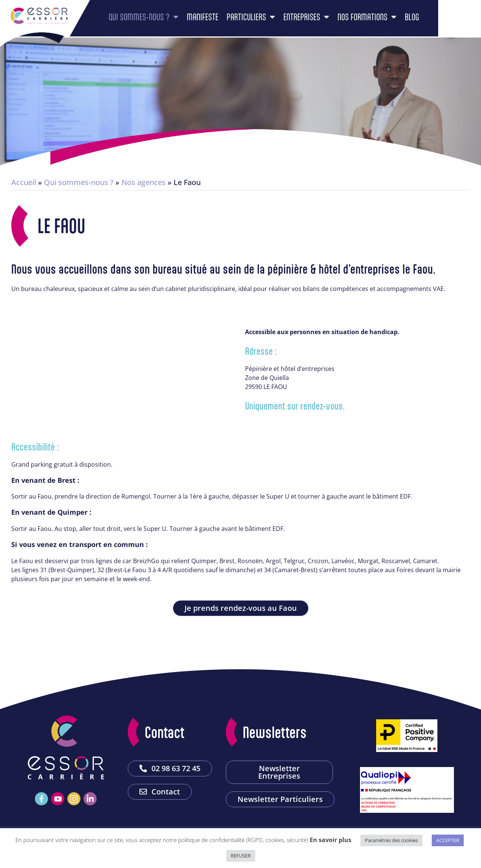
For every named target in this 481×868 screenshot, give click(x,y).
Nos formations (391, 20)
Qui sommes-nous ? (168, 20)
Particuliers (275, 20)
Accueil (24, 182)
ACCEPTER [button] (448, 840)
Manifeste (227, 20)
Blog (436, 20)
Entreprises (331, 20)
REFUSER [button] (241, 856)
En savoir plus (330, 840)
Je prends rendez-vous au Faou (241, 608)
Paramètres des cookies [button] (391, 840)
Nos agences (144, 182)
